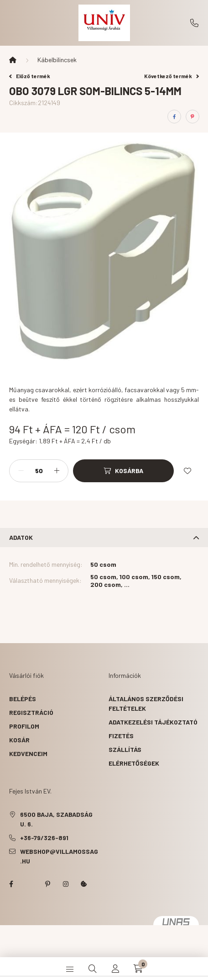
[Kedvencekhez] (187, 471)
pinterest (47, 884)
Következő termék (172, 76)
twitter (29, 884)
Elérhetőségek (134, 763)
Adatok (21, 537)
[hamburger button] (70, 969)
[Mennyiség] (39, 471)
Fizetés (121, 736)
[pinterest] (192, 117)
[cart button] (138, 969)
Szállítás (125, 749)
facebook (11, 884)
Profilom (24, 726)
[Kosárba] (123, 471)
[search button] (93, 969)
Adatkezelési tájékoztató (153, 722)
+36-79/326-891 (194, 23)
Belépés (23, 699)
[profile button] (115, 969)
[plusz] (57, 471)
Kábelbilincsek (57, 60)
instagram (66, 884)
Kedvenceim (28, 754)
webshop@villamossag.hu (59, 856)
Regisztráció (31, 712)
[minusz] (21, 471)
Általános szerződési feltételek (146, 703)
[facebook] (174, 117)
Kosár (19, 740)
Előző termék (30, 76)
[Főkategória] (13, 60)
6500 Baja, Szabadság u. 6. (56, 819)
